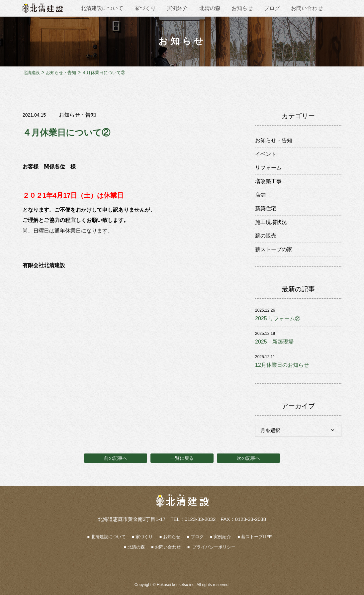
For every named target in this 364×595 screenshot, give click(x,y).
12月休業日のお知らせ (282, 365)
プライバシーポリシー (213, 547)
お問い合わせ (307, 8)
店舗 (260, 195)
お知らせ (242, 8)
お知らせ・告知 (77, 115)
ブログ (272, 8)
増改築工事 (268, 181)
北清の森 (210, 8)
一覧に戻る (182, 458)
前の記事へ (116, 458)
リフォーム (268, 168)
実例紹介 (177, 8)
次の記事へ (248, 458)
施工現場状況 (271, 222)
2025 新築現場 (274, 342)
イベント (266, 154)
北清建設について (102, 8)
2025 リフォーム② (278, 318)
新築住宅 (266, 208)
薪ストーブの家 (274, 249)
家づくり (145, 8)
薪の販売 (266, 236)
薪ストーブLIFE (256, 537)
